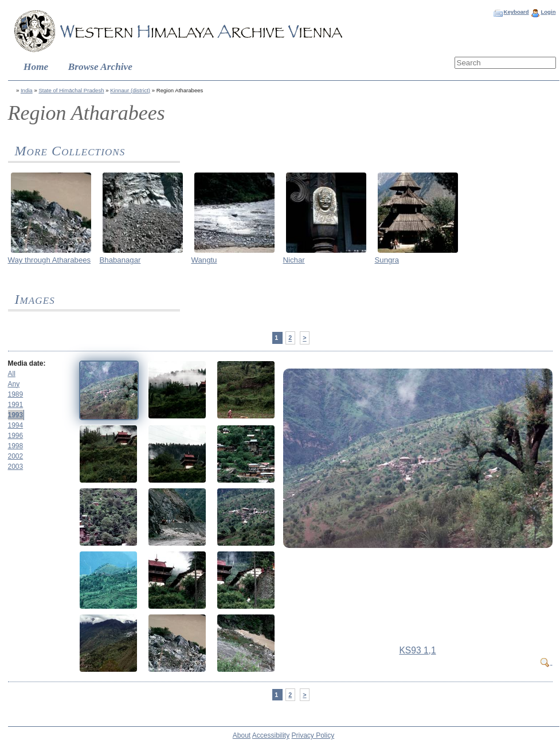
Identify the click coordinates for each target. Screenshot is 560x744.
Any (14, 384)
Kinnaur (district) (130, 90)
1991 (16, 405)
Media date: (27, 363)
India (27, 90)
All (12, 374)
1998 (16, 446)
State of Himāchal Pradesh (71, 90)
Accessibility (271, 735)
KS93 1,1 (417, 650)
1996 (16, 436)
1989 (16, 394)
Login (548, 12)
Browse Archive (100, 67)
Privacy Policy (313, 735)
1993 (16, 415)
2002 (16, 456)
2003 (16, 467)
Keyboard (516, 12)
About (242, 735)
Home (36, 67)
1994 (16, 425)
